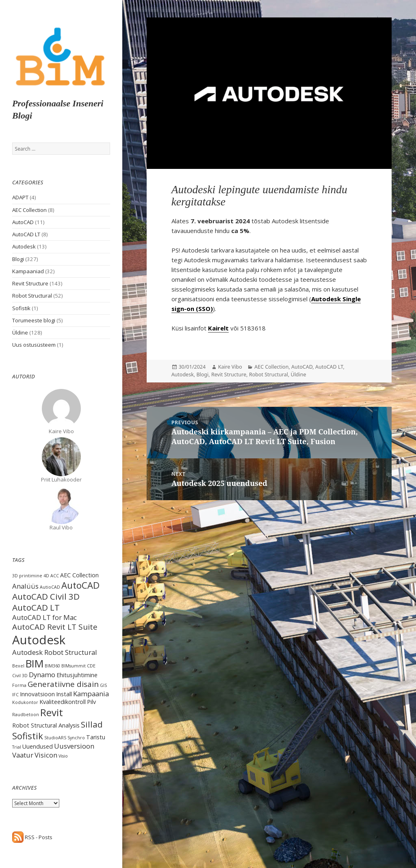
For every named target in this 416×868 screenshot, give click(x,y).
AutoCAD (23, 222)
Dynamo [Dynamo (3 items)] (42, 675)
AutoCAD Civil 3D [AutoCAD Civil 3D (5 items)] (46, 596)
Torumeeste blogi (34, 320)
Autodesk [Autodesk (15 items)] (39, 640)
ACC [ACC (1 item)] (55, 576)
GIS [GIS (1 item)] (103, 685)
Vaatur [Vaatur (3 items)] (23, 755)
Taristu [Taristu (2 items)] (96, 737)
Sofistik (21, 308)
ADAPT (20, 197)
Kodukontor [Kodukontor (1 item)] (25, 702)
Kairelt (218, 328)
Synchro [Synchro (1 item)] (76, 738)
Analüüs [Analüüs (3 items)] (25, 586)
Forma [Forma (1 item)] (19, 685)
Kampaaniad (28, 271)
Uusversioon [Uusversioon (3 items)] (74, 746)
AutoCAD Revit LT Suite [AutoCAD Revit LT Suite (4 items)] (55, 627)
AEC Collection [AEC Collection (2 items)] (79, 575)
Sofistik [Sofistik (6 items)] (28, 736)
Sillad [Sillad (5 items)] (92, 724)
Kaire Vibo (230, 367)
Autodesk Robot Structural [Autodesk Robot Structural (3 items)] (55, 652)
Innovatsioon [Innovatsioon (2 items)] (37, 694)
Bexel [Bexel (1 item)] (18, 666)
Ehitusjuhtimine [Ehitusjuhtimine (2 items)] (77, 675)
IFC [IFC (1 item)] (15, 695)
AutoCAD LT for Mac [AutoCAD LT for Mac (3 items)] (44, 617)
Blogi (18, 259)
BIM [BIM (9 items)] (35, 663)
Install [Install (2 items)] (64, 694)
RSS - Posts (32, 837)
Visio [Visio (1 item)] (63, 756)
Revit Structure (30, 283)
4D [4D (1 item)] (46, 576)
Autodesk (24, 246)
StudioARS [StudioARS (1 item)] (55, 738)
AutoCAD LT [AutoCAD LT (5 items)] (36, 607)
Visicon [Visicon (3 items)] (46, 755)
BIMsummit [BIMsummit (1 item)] (74, 666)
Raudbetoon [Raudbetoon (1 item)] (26, 715)
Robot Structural (32, 296)
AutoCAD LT (26, 234)
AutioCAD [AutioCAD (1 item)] (50, 587)
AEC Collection (29, 210)
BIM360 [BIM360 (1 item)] (52, 666)
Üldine (20, 333)
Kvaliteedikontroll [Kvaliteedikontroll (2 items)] (63, 702)
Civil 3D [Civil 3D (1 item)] (20, 676)
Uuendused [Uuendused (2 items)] (38, 746)
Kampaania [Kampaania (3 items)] (91, 694)
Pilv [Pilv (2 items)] (91, 702)
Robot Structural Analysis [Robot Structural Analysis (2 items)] (46, 725)
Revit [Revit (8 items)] (52, 712)
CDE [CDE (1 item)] (91, 666)
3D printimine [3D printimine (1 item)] (27, 576)
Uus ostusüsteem (34, 345)
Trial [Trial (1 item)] (17, 747)
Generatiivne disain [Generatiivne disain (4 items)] (63, 684)
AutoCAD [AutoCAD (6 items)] (80, 585)
